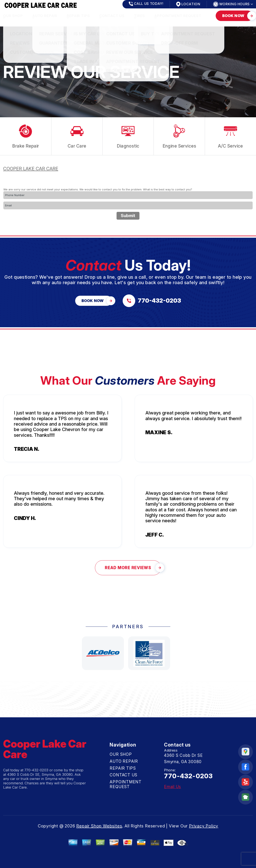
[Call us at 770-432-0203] (152, 301)
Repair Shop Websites (99, 826)
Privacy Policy (204, 826)
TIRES (139, 16)
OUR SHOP (13, 16)
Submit (128, 216)
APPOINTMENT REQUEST (178, 16)
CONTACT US (112, 16)
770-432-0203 (36, 770)
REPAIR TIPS (78, 16)
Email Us (173, 787)
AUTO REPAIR (45, 16)
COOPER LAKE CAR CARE (31, 169)
